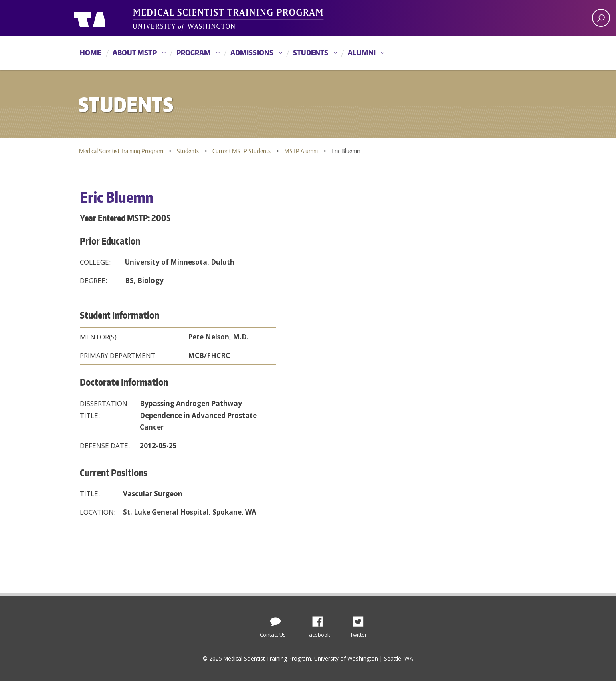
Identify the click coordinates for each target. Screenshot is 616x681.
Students (311, 52)
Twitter (361, 620)
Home (90, 52)
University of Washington (106, 18)
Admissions (252, 52)
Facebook (321, 620)
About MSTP (135, 52)
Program (194, 52)
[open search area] (601, 18)
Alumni (362, 52)
